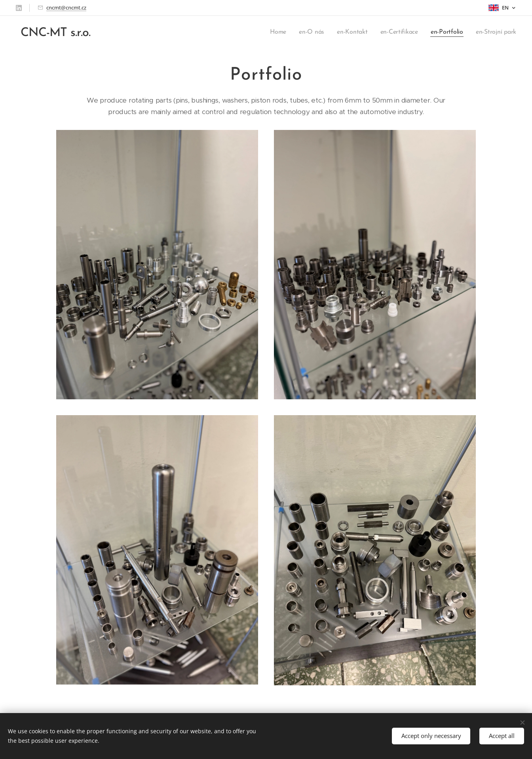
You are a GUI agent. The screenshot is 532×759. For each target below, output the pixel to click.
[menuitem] (280, 32)
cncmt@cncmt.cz (66, 8)
